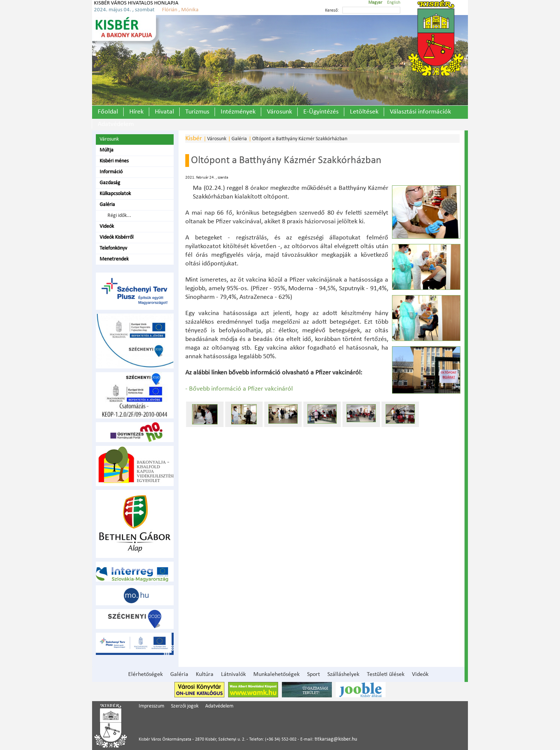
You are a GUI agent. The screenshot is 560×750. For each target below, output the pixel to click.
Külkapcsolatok (115, 194)
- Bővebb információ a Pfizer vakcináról (239, 389)
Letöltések (364, 112)
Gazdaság (110, 183)
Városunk (279, 112)
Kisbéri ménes (114, 161)
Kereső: (332, 11)
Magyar (375, 3)
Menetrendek (114, 259)
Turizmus (197, 112)
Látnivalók (233, 674)
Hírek (136, 112)
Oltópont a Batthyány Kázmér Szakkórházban (300, 139)
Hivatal (164, 112)
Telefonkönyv (113, 248)
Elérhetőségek (145, 674)
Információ (111, 172)
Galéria (107, 205)
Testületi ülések (386, 674)
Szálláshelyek (343, 674)
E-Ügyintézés (321, 112)
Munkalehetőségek (276, 674)
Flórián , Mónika (180, 10)
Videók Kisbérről (117, 237)
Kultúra (205, 674)
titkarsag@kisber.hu (336, 739)
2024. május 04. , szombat (124, 10)
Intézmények (238, 112)
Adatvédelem (116, 124)
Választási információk (420, 112)
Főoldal (108, 112)
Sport (313, 674)
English (394, 3)
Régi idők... (118, 216)
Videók (107, 227)
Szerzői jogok (185, 706)
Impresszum (151, 706)
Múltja (107, 150)
